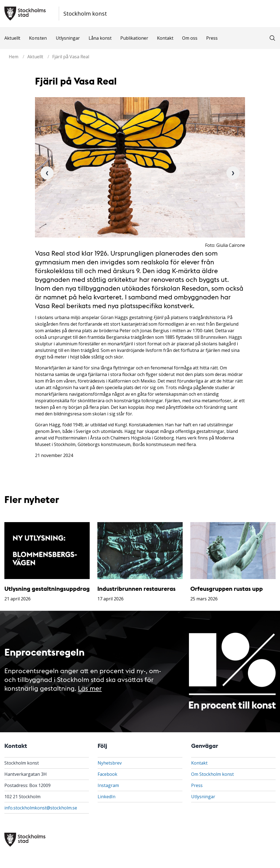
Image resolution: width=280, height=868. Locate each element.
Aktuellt (12, 38)
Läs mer (90, 688)
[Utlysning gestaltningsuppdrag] (47, 551)
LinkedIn (107, 797)
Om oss (190, 38)
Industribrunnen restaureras (136, 588)
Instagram (108, 785)
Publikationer (134, 38)
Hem (14, 57)
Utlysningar (68, 38)
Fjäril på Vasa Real (71, 57)
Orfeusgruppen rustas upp (227, 588)
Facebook (107, 774)
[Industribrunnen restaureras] (140, 551)
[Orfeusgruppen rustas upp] (233, 551)
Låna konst (100, 38)
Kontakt (165, 38)
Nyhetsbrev (110, 763)
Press (212, 38)
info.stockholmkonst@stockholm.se (41, 808)
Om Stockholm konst (212, 774)
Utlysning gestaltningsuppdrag (47, 588)
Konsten (38, 38)
